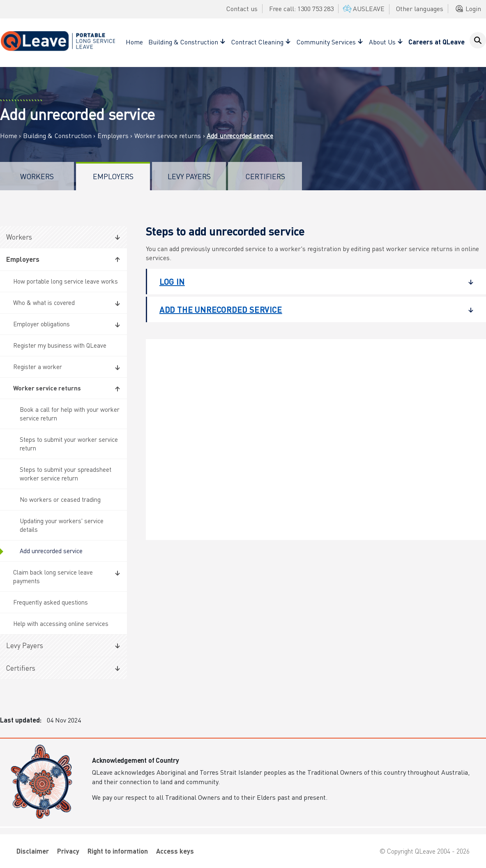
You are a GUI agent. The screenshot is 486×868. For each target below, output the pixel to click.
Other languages (420, 8)
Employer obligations (41, 324)
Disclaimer (33, 851)
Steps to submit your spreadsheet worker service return (66, 474)
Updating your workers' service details (62, 525)
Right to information (118, 851)
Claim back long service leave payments (53, 576)
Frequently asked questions (51, 602)
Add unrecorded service (51, 551)
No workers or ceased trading (60, 499)
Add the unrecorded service (310, 309)
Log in (310, 282)
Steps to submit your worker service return (69, 444)
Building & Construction (57, 136)
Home (134, 42)
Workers (37, 176)
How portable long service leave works (66, 281)
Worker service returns (168, 136)
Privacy (68, 851)
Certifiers (265, 176)
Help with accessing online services (61, 623)
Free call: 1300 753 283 (301, 8)
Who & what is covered (44, 302)
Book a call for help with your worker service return (70, 414)
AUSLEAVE (363, 8)
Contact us (242, 8)
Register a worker (38, 367)
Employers (113, 136)
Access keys (175, 851)
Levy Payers (189, 176)
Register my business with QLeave (60, 345)
